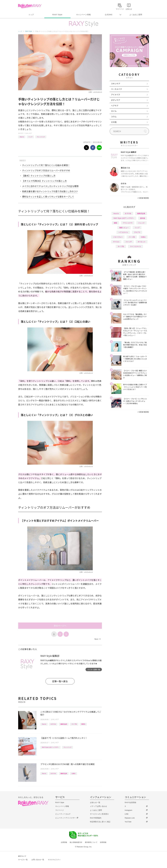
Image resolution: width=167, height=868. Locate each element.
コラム (114, 117)
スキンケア (29, 133)
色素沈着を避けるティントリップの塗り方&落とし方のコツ (50, 191)
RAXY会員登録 (130, 802)
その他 (114, 122)
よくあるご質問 (136, 15)
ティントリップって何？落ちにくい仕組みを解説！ (46, 165)
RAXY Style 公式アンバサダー (50, 747)
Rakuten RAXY (30, 6)
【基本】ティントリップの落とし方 (39, 176)
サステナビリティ (54, 860)
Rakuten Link (130, 818)
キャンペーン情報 (83, 15)
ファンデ (129, 242)
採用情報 (103, 842)
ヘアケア (115, 106)
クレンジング (41, 137)
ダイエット (142, 242)
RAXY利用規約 (96, 818)
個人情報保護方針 (76, 842)
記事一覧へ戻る (60, 681)
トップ (31, 15)
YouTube (128, 822)
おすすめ (53, 724)
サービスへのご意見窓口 (99, 814)
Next (97, 639)
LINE (127, 814)
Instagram (129, 810)
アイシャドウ (128, 223)
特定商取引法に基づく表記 (100, 822)
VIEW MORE (143, 198)
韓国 (115, 223)
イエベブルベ (118, 237)
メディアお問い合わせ (98, 806)
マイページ (60, 810)
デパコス (116, 242)
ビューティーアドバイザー (66, 818)
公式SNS (109, 15)
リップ (30, 137)
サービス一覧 (23, 860)
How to (22, 137)
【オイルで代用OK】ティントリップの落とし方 (44, 181)
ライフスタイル (135, 246)
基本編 (143, 218)
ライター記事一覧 (94, 669)
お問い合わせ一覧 (38, 860)
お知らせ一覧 (95, 802)
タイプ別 (74, 724)
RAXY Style (57, 15)
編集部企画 (64, 724)
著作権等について (91, 842)
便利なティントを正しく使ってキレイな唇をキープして (48, 197)
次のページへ (60, 626)
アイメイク (116, 95)
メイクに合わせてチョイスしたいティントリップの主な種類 (50, 186)
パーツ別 (132, 237)
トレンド (141, 223)
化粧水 (73, 773)
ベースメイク (116, 89)
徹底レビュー (124, 228)
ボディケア (116, 100)
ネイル (114, 111)
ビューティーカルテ (63, 814)
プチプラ (137, 232)
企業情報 (64, 842)
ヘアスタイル (123, 232)
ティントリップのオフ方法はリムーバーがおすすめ (46, 170)
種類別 (83, 724)
